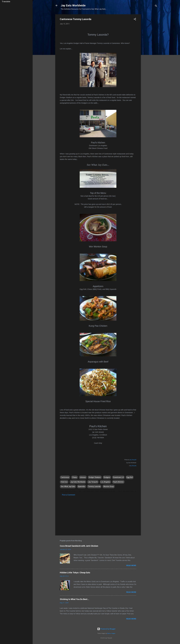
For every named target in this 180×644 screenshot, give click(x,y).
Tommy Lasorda (94, 486)
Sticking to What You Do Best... (74, 599)
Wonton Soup (109, 486)
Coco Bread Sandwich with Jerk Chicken (79, 546)
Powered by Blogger (106, 629)
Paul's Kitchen (118, 482)
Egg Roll (130, 477)
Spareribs (82, 486)
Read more (131, 566)
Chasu (75, 477)
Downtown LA (118, 477)
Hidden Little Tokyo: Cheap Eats (75, 573)
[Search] (156, 6)
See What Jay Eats (68, 486)
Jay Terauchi (133, 460)
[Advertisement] (150, 49)
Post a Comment (69, 495)
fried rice (64, 482)
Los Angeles (105, 482)
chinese (83, 477)
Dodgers (107, 477)
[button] (135, 20)
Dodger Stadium (95, 477)
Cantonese (65, 477)
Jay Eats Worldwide (73, 5)
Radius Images (111, 633)
